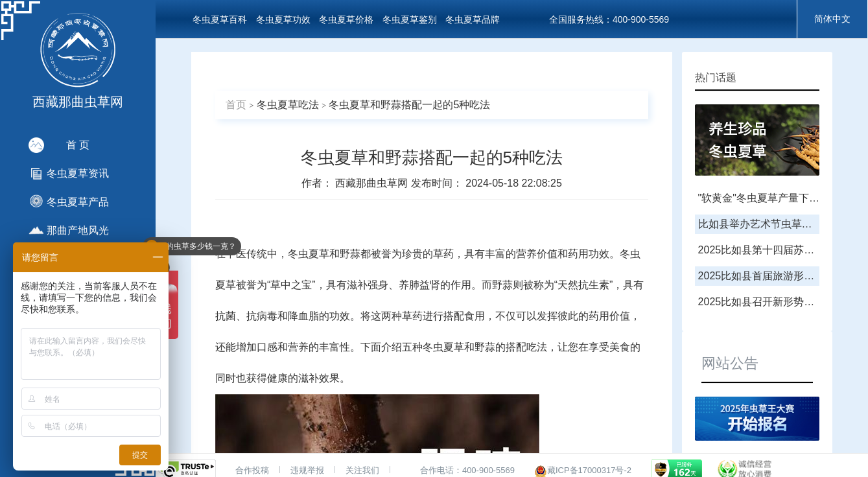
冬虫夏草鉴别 (410, 19)
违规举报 (307, 470)
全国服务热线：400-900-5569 (609, 19)
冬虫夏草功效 (283, 19)
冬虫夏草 (309, 254)
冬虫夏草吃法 (288, 105)
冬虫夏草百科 (220, 19)
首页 (236, 105)
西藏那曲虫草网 (373, 183)
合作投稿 (252, 470)
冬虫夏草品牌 (473, 19)
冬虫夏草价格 (346, 19)
